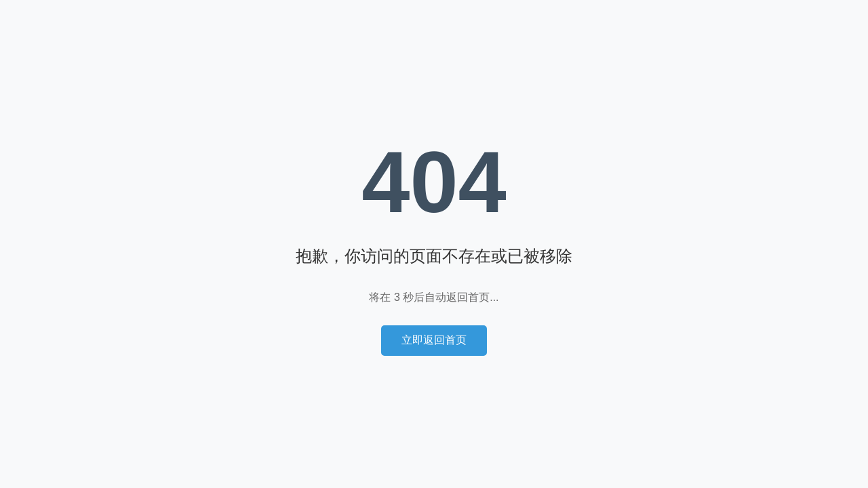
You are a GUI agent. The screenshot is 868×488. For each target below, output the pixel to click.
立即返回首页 (434, 340)
